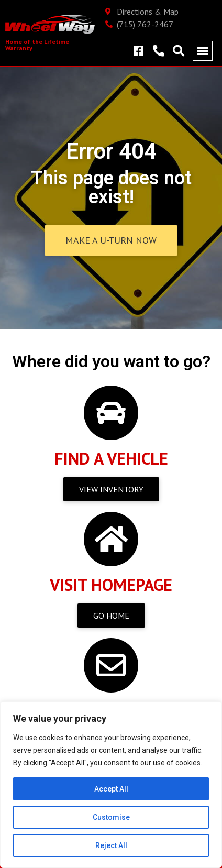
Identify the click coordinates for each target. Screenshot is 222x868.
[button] (203, 51)
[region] (111, 785)
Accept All (111, 789)
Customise (111, 817)
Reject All (111, 845)
